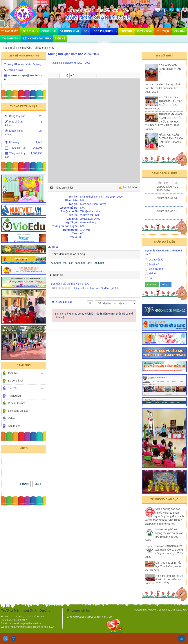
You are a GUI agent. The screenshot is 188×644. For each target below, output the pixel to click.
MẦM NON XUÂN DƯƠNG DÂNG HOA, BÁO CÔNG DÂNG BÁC (171, 140)
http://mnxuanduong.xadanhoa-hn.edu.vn (33, 627)
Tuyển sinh (144, 31)
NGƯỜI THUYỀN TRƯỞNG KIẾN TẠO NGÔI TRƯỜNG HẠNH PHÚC (164, 103)
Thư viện (163, 31)
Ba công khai (69, 31)
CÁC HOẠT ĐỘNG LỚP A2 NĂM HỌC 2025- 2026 (168, 187)
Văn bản (180, 31)
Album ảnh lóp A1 (167, 211)
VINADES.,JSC (179, 610)
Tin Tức (127, 31)
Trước (24, 484)
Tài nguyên (14, 396)
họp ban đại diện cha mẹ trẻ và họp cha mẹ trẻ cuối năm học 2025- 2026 (163, 88)
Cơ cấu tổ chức (17, 403)
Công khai (49, 31)
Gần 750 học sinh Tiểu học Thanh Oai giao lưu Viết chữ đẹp (164, 566)
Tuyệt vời (152, 264)
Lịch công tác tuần (37, 38)
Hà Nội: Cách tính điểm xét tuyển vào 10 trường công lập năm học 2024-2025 (164, 551)
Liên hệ (60, 38)
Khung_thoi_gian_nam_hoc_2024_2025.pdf (78, 263)
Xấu (149, 278)
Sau (38, 484)
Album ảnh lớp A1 (167, 198)
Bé (85, 31)
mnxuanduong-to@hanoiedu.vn (26, 623)
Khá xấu (152, 274)
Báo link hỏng (130, 187)
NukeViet (152, 610)
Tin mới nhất (164, 56)
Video (11, 418)
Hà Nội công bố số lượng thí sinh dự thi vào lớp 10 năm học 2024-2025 (164, 535)
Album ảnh (14, 426)
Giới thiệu (30, 31)
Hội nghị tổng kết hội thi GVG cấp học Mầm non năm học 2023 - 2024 (164, 579)
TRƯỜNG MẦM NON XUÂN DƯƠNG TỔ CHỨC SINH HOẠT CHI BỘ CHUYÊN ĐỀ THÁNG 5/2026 (164, 122)
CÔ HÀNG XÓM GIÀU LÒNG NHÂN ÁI (170, 69)
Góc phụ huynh (104, 31)
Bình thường (154, 269)
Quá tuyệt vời (155, 260)
